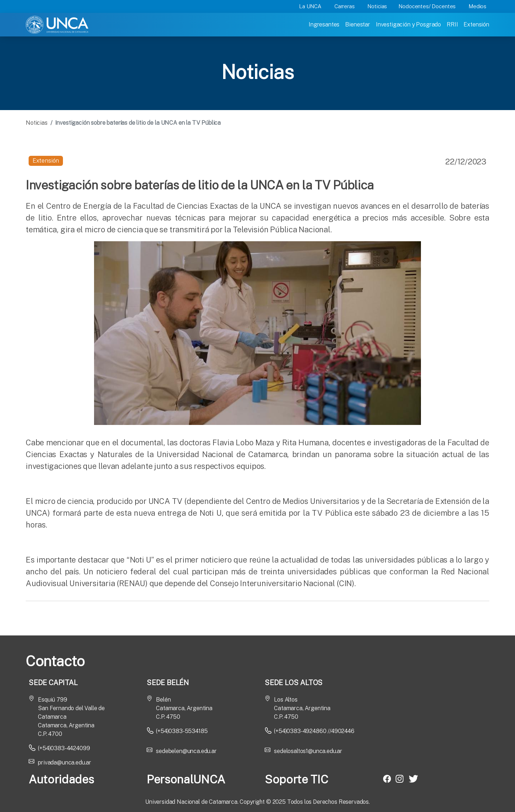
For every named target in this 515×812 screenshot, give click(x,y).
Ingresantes (324, 24)
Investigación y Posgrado (408, 24)
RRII (452, 24)
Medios (477, 6)
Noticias (377, 6)
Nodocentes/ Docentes (427, 6)
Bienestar (358, 24)
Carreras (345, 6)
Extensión (476, 24)
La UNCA (310, 6)
